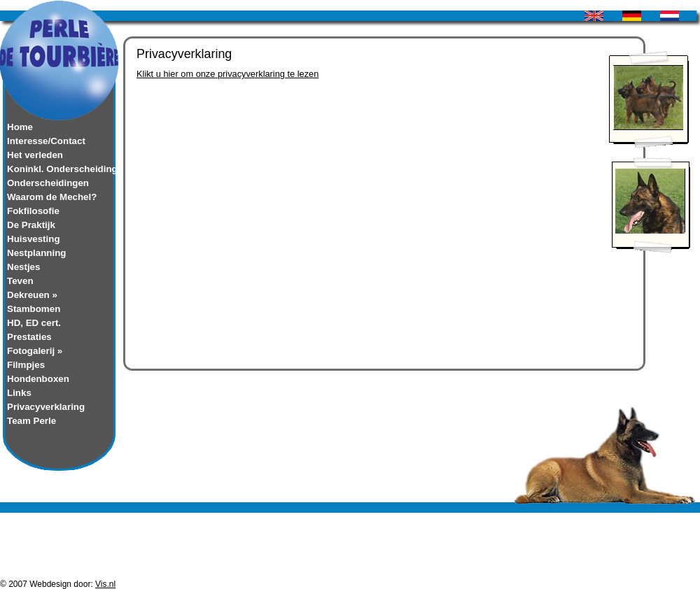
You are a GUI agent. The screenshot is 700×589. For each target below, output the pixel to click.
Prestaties (29, 337)
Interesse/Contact (46, 141)
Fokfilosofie (33, 211)
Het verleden (35, 155)
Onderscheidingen (48, 183)
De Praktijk (31, 225)
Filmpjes (26, 365)
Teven (20, 281)
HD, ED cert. (34, 323)
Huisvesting (34, 239)
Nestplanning (36, 253)
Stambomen (34, 309)
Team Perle (31, 421)
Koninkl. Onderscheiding (59, 169)
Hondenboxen (38, 379)
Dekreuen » (32, 295)
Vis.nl (105, 584)
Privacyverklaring (46, 407)
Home (20, 127)
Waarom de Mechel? (52, 197)
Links (19, 393)
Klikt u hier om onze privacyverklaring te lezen (227, 74)
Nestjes (23, 267)
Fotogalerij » (35, 351)
